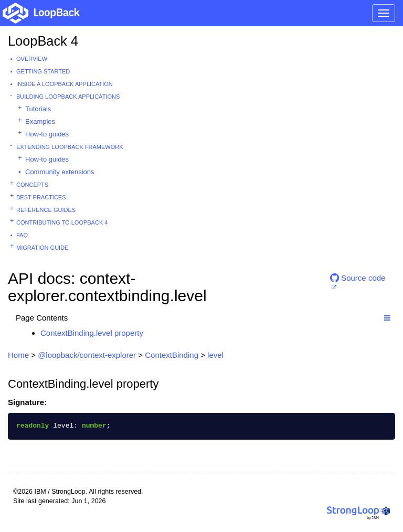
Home (18, 355)
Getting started (43, 71)
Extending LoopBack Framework (70, 147)
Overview (32, 59)
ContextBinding (172, 355)
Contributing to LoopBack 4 (62, 222)
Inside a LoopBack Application (65, 84)
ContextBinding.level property (92, 333)
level (215, 355)
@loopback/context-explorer (87, 355)
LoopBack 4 (43, 41)
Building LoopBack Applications (68, 97)
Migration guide (42, 248)
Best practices (41, 197)
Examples (40, 121)
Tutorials (38, 109)
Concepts (32, 185)
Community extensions (60, 172)
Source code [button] (358, 278)
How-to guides (47, 134)
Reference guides (46, 210)
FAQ (22, 235)
